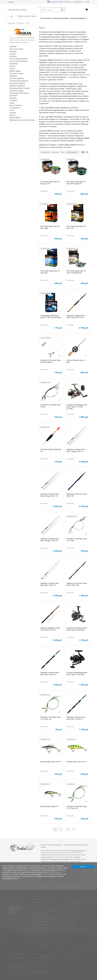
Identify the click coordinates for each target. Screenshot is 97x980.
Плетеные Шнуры (16, 49)
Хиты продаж (72, 152)
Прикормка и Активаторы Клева (22, 120)
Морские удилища (17, 78)
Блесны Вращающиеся (18, 59)
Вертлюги (13, 95)
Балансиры (14, 64)
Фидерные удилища (17, 86)
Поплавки (13, 100)
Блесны (12, 66)
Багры (12, 103)
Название (55, 152)
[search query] (52, 10)
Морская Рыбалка (45, 18)
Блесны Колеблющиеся (19, 61)
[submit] (62, 10)
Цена (63, 152)
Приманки (13, 76)
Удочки (12, 68)
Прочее (12, 115)
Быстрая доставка (77, 850)
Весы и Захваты (16, 105)
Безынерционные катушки (20, 88)
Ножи (12, 110)
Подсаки (13, 113)
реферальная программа (60, 859)
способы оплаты (47, 857)
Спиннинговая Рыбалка (61, 18)
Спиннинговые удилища (19, 81)
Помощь (68, 2)
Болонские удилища (17, 83)
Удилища (13, 46)
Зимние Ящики (15, 71)
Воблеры (13, 56)
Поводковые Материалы (19, 93)
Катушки (13, 54)
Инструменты (15, 108)
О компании (78, 2)
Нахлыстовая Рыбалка (78, 18)
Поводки (13, 98)
